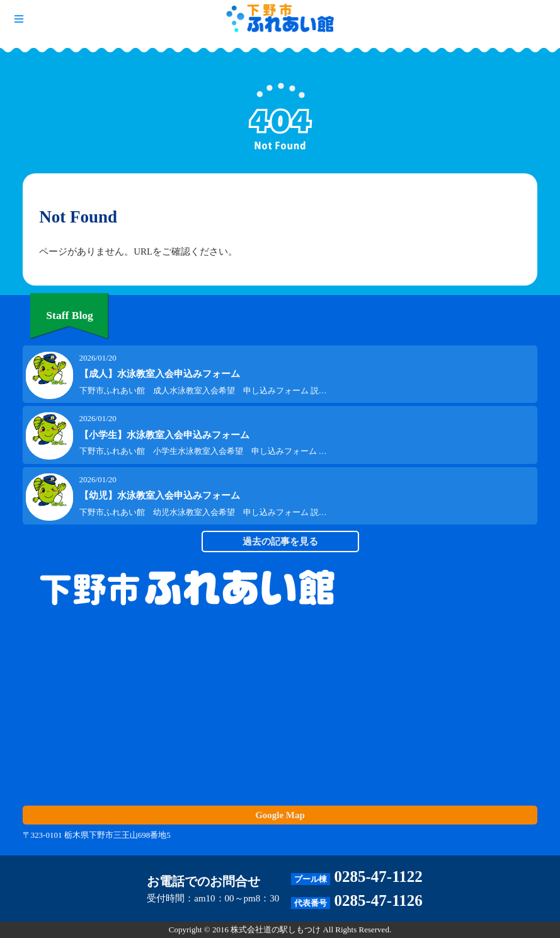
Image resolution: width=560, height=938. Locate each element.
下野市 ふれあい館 (280, 19)
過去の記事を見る (280, 541)
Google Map (280, 815)
